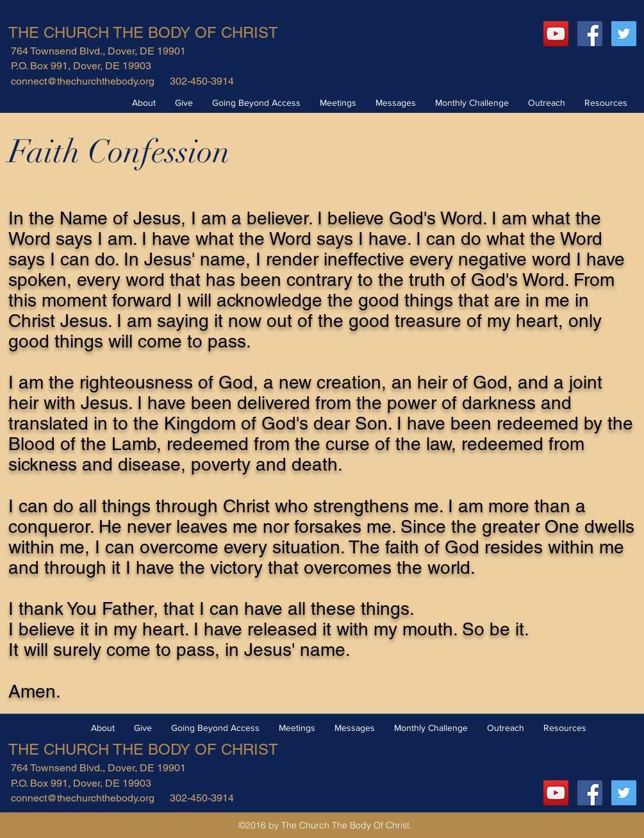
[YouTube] (556, 34)
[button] (144, 103)
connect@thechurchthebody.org (83, 81)
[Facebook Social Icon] (590, 34)
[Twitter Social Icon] (624, 34)
